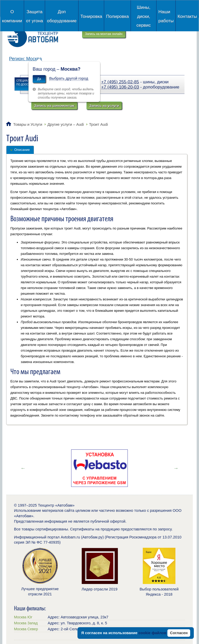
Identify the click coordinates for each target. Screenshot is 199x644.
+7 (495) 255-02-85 (120, 82)
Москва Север (26, 629)
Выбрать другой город (69, 78)
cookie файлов (152, 633)
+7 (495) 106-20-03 (120, 87)
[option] (99, 468)
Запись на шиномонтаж (54, 106)
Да (39, 79)
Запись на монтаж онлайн (104, 34)
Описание (22, 150)
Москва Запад (26, 623)
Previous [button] (23, 468)
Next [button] (176, 468)
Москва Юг (23, 617)
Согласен (179, 633)
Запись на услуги (104, 106)
